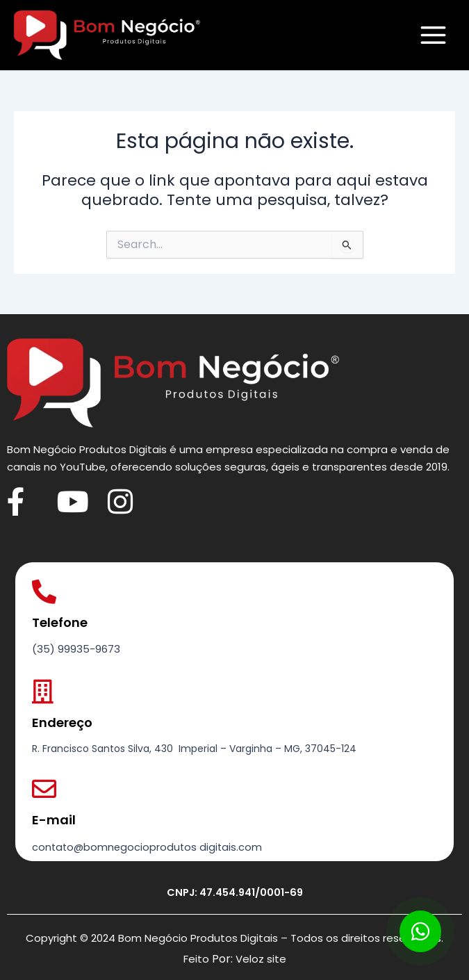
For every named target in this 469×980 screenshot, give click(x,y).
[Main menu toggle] (433, 35)
